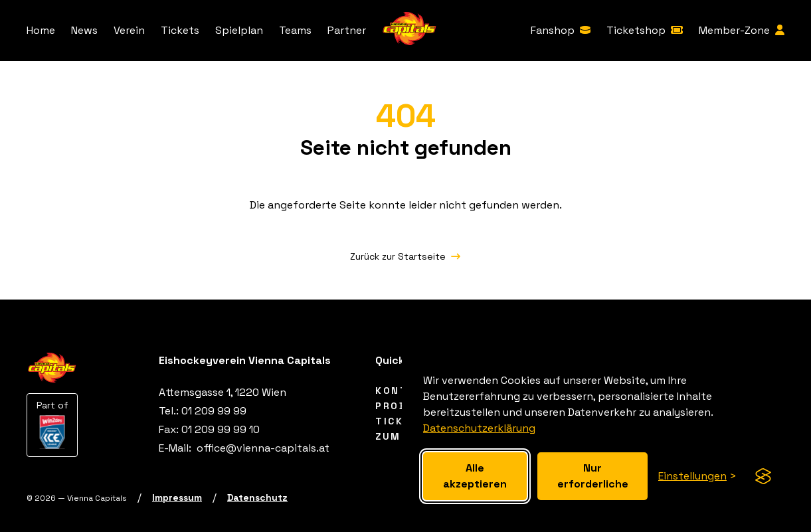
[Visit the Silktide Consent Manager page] (763, 476)
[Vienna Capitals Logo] (410, 31)
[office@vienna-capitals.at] (262, 448)
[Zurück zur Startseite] (406, 256)
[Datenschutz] (257, 497)
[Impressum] (177, 497)
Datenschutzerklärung (479, 428)
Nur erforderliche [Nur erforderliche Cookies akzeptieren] (593, 476)
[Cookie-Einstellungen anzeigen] (697, 476)
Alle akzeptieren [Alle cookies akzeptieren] (475, 476)
